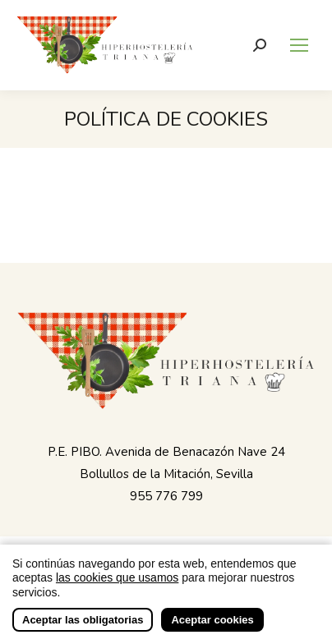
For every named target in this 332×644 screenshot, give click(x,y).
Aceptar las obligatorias (83, 621)
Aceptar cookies (212, 621)
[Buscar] (260, 45)
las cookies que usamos (117, 579)
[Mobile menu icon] (299, 45)
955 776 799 (166, 496)
